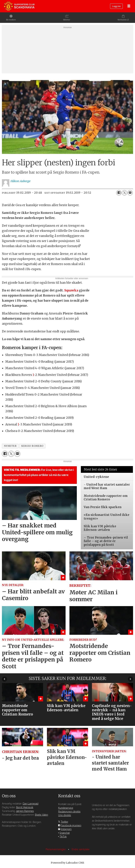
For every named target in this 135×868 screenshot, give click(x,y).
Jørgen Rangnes (25, 811)
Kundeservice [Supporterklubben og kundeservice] (66, 808)
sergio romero (32, 446)
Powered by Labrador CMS (67, 863)
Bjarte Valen (41, 815)
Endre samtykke (81, 849)
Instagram (66, 829)
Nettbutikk (122, 20)
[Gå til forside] (19, 6)
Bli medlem (11, 20)
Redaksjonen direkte (69, 812)
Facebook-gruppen (71, 826)
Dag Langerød (30, 804)
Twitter (65, 822)
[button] (131, 679)
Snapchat (65, 833)
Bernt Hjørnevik (25, 807)
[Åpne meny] (129, 6)
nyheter (10, 446)
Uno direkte (65, 815)
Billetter (67, 20)
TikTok (63, 837)
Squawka (71, 290)
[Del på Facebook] (119, 193)
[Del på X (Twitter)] (124, 193)
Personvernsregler (56, 849)
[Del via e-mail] (130, 193)
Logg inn (116, 6)
